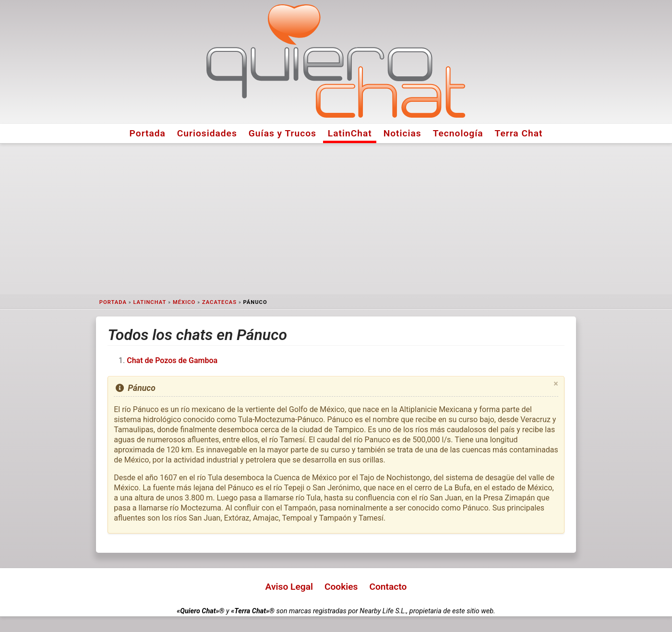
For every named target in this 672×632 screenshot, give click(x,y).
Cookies (341, 587)
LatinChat (350, 133)
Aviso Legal (289, 587)
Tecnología (458, 133)
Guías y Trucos (282, 133)
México (184, 302)
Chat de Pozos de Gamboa (172, 360)
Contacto (388, 587)
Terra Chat (519, 133)
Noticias (402, 133)
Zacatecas (219, 302)
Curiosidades (207, 133)
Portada (148, 133)
